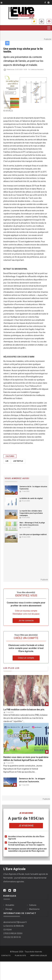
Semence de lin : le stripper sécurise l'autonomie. (33, 488)
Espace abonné (49, 21)
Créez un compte (26, 658)
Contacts (6, 956)
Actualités (10, 905)
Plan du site (20, 956)
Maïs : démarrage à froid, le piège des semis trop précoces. (32, 524)
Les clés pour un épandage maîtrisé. (33, 535)
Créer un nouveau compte (26, 611)
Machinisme (34, 909)
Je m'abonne (34, 21)
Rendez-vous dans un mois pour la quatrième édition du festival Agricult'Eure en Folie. (26, 759)
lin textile (18, 461)
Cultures (10, 456)
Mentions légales (39, 956)
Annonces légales (42, 21)
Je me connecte (26, 621)
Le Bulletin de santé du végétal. (31, 498)
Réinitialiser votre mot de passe (26, 614)
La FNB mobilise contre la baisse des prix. (24, 710)
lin (7, 461)
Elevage (9, 909)
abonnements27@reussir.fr (15, 922)
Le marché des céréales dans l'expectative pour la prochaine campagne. (31, 513)
